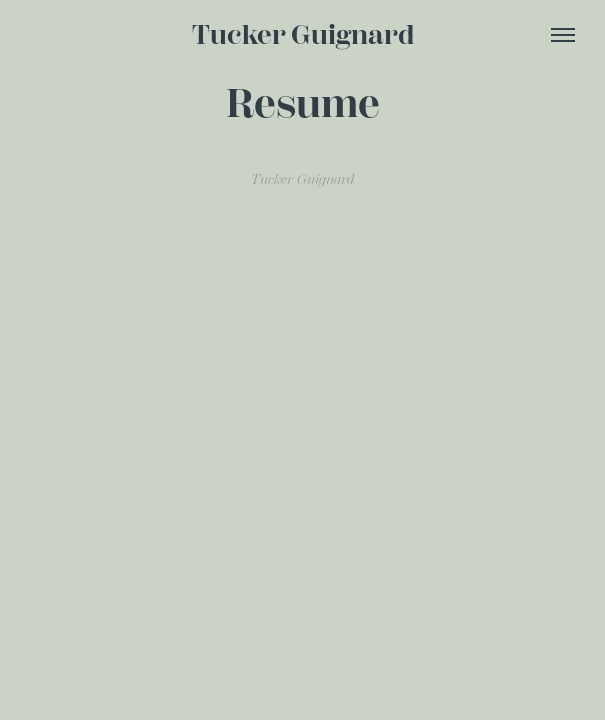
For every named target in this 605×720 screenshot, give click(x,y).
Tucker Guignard (303, 35)
